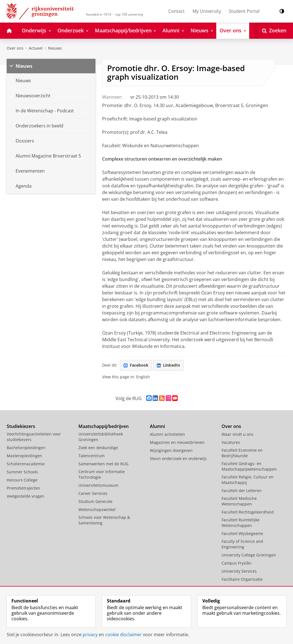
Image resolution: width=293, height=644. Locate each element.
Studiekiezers (21, 426)
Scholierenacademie (26, 464)
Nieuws (55, 48)
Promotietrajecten (23, 488)
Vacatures (231, 442)
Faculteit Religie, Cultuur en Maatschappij (248, 480)
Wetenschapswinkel (97, 509)
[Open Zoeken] (274, 31)
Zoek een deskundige (98, 448)
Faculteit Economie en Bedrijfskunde (242, 453)
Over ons (15, 48)
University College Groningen (249, 555)
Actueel (36, 48)
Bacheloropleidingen (26, 448)
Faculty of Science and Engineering (242, 544)
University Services (239, 571)
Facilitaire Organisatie (242, 579)
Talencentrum (92, 456)
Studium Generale (95, 501)
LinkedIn (168, 365)
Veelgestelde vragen (26, 496)
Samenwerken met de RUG (103, 464)
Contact (176, 11)
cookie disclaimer (123, 635)
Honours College (22, 480)
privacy (90, 635)
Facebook (136, 365)
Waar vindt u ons (237, 434)
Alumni (157, 426)
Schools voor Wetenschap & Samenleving (104, 520)
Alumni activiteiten (167, 434)
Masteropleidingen (24, 456)
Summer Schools (22, 472)
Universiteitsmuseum (98, 485)
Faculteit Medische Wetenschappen (239, 501)
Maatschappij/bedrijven (104, 426)
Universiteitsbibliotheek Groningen (101, 437)
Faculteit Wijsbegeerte (242, 533)
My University (207, 11)
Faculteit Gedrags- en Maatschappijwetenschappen (249, 466)
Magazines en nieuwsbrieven (177, 442)
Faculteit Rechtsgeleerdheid (248, 512)
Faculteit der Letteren (242, 491)
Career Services (93, 493)
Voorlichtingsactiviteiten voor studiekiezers (34, 437)
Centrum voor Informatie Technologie (102, 474)
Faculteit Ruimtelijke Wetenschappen (241, 523)
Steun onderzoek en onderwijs (178, 458)
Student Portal (244, 11)
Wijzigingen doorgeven (171, 450)
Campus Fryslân (236, 563)
